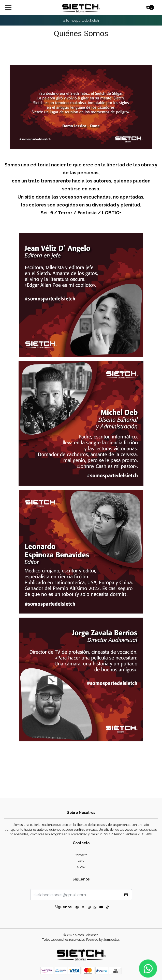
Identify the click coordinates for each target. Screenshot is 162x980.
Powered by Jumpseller (103, 940)
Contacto (81, 855)
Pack (81, 861)
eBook (81, 867)
